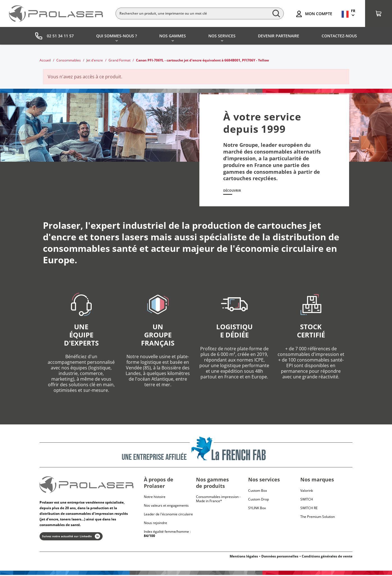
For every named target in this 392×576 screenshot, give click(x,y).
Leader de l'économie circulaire (168, 515)
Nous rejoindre (155, 524)
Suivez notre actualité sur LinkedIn (71, 537)
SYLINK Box (257, 509)
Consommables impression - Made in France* (218, 500)
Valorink (307, 491)
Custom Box (258, 491)
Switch (307, 500)
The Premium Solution (318, 517)
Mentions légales (244, 557)
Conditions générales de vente (327, 557)
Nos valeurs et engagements (166, 507)
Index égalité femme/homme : (167, 535)
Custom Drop (259, 500)
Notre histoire (155, 498)
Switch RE (309, 509)
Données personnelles (280, 557)
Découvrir (235, 191)
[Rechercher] (200, 13)
